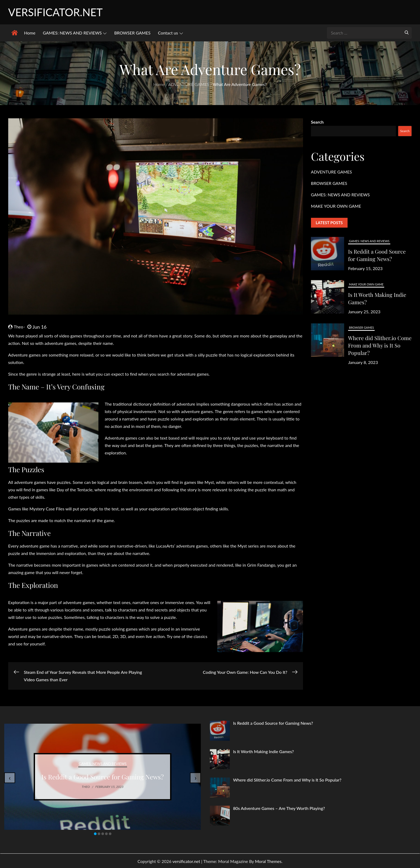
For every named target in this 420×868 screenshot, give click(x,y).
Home (30, 34)
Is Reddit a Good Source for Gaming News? (377, 256)
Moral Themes (268, 862)
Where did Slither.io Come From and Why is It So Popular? (380, 346)
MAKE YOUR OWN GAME (336, 207)
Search (317, 123)
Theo (16, 327)
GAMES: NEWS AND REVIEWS (75, 34)
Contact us (170, 34)
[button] (95, 835)
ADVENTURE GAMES (332, 173)
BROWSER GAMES (132, 34)
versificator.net (58, 12)
